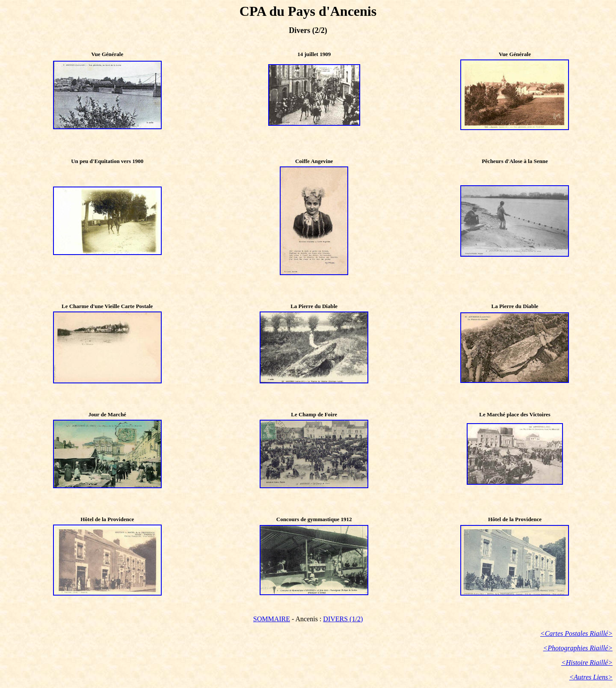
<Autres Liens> (591, 677)
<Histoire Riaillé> (587, 663)
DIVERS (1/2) (343, 619)
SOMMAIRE (272, 619)
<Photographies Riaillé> (578, 648)
